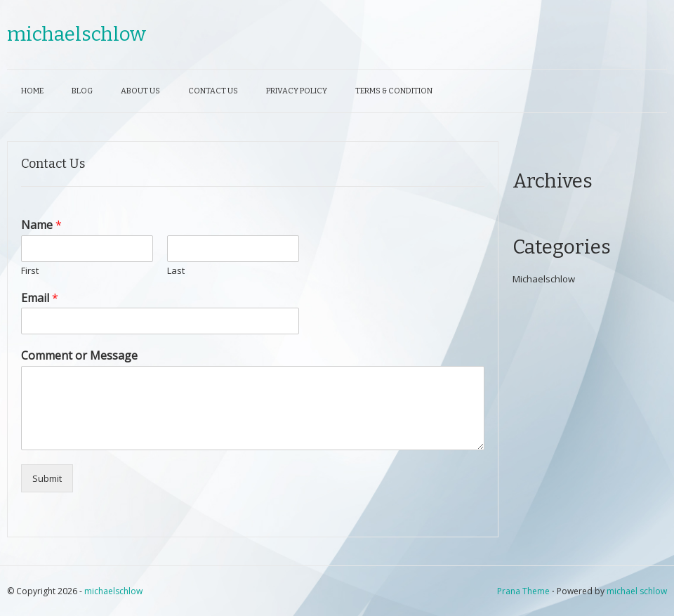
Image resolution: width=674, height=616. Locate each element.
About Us (140, 91)
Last (176, 271)
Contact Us (213, 91)
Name (41, 225)
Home (32, 91)
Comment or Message (79, 356)
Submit (47, 478)
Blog (82, 91)
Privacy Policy (297, 91)
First (30, 271)
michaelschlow (77, 34)
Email (40, 298)
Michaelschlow (544, 279)
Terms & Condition (394, 91)
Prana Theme (523, 591)
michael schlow (637, 591)
